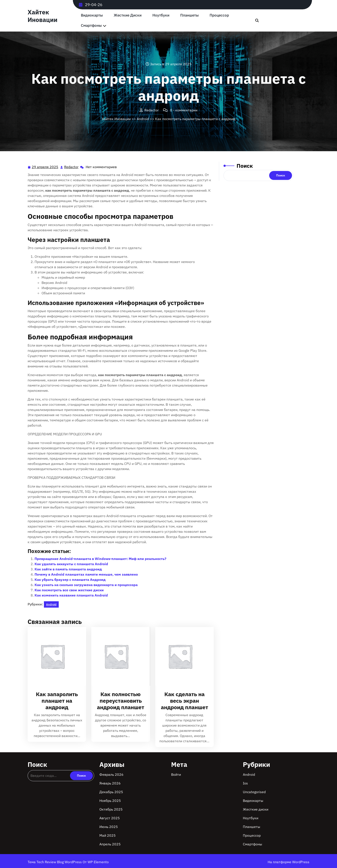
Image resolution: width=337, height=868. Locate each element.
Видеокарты (92, 15)
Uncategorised (254, 792)
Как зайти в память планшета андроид (68, 569)
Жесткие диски (128, 15)
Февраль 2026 (111, 774)
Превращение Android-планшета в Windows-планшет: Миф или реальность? (100, 559)
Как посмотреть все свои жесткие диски (69, 590)
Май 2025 (108, 835)
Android (143, 119)
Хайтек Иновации (43, 16)
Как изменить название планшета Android (71, 595)
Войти (176, 774)
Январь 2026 (110, 783)
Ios (245, 783)
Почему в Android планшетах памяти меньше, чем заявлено (86, 574)
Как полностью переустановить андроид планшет (121, 701)
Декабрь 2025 (111, 792)
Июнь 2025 (109, 827)
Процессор (219, 15)
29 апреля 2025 (45, 167)
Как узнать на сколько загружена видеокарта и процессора (86, 585)
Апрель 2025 (110, 844)
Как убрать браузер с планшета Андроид (70, 580)
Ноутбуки (161, 15)
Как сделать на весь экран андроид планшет (184, 701)
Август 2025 (110, 818)
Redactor (72, 167)
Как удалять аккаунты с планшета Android (71, 564)
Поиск (245, 166)
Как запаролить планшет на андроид (57, 701)
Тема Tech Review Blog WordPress (55, 862)
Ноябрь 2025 (110, 801)
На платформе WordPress (289, 862)
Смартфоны (91, 26)
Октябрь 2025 (111, 809)
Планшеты (189, 15)
